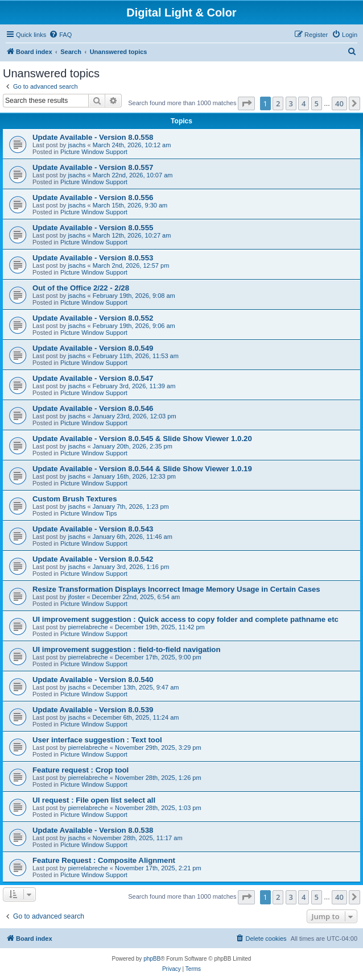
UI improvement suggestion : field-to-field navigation (126, 649)
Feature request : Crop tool (81, 770)
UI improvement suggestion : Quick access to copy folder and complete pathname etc (185, 619)
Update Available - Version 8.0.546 (93, 408)
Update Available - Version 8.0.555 (93, 228)
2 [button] (278, 103)
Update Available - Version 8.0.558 (93, 137)
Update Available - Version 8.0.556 (93, 198)
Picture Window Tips (89, 513)
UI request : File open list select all (94, 800)
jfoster (76, 597)
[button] (246, 103)
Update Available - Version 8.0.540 (93, 680)
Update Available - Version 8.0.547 (93, 378)
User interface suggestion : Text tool (97, 740)
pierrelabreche (88, 627)
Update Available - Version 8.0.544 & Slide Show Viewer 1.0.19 (142, 469)
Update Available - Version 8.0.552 (93, 318)
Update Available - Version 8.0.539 (93, 710)
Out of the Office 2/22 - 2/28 (81, 288)
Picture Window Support (94, 152)
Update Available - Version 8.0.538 (93, 830)
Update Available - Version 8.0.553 (93, 258)
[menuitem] (60, 35)
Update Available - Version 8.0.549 (93, 348)
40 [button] (339, 103)
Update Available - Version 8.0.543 (93, 529)
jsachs (77, 145)
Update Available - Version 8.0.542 (93, 559)
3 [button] (291, 103)
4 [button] (304, 103)
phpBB (152, 959)
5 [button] (317, 103)
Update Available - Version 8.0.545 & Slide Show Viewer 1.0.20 (142, 439)
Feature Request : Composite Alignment (104, 860)
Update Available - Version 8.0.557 (93, 167)
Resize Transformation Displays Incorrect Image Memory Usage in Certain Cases (176, 589)
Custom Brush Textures (75, 499)
